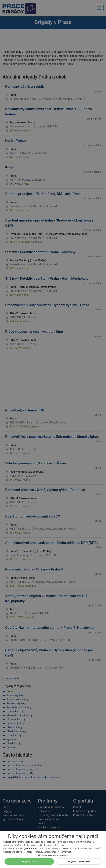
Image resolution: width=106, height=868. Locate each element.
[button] (53, 855)
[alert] (53, 434)
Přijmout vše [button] (29, 861)
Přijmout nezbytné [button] (79, 861)
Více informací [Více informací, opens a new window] (65, 852)
